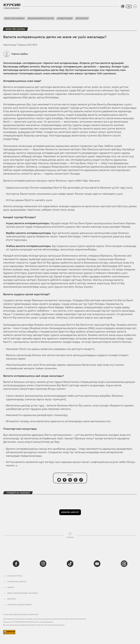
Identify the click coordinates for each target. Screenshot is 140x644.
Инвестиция (65, 18)
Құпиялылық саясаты (17, 582)
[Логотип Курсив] (12, 5)
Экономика (12, 8)
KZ (129, 6)
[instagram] (43, 564)
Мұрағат (11, 588)
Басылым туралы (15, 576)
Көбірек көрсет (70, 512)
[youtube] (97, 564)
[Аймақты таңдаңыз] (123, 6)
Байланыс (12, 599)
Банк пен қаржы (14, 18)
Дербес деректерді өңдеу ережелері (22, 593)
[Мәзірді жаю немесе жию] (135, 6)
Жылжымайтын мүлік (41, 18)
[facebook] (16, 564)
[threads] (124, 564)
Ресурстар (82, 18)
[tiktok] (70, 564)
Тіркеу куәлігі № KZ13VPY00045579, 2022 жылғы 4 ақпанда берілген (28, 622)
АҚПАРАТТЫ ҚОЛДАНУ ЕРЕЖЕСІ (20, 605)
